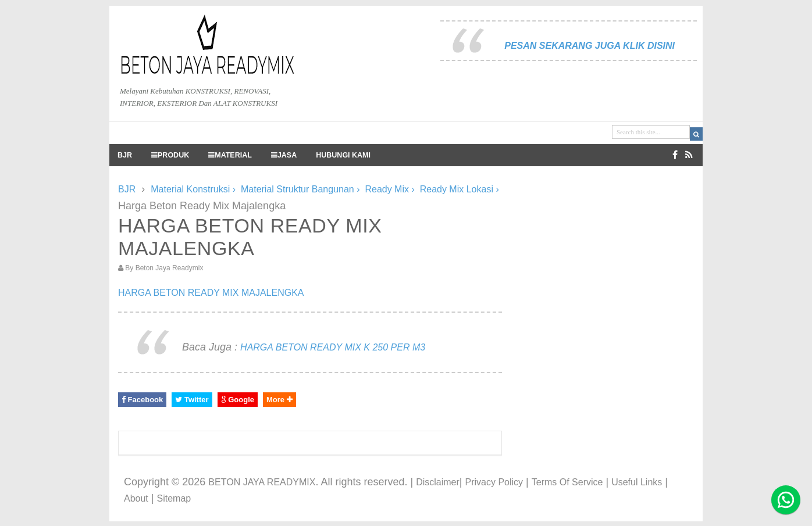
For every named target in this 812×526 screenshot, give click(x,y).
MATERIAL (230, 155)
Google (238, 400)
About (136, 498)
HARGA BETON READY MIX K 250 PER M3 (333, 347)
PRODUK (170, 155)
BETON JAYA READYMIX (262, 482)
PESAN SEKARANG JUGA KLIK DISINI (590, 46)
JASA (284, 155)
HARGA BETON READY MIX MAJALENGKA (211, 293)
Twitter (192, 400)
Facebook (142, 400)
